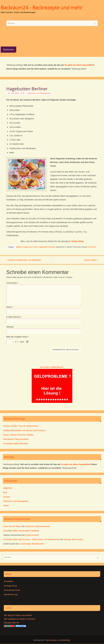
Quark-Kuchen (32, 535)
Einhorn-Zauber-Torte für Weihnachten (21, 426)
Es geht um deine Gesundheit (79, 65)
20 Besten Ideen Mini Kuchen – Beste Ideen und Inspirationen (31, 539)
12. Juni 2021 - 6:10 (16, 93)
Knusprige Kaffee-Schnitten (16, 443)
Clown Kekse (91, 260)
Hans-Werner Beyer (12, 526)
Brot (5, 492)
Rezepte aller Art (11, 623)
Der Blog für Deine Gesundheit (18, 615)
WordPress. (65, 640)
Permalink (92, 247)
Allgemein (8, 488)
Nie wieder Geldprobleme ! (52, 367)
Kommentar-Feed (12, 590)
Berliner (19, 247)
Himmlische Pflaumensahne (16, 439)
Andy (6, 531)
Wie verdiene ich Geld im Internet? (20, 619)
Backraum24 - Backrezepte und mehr (41, 8)
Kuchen (7, 497)
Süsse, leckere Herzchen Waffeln (18, 435)
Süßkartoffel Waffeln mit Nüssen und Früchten (24, 430)
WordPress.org (11, 594)
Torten (6, 505)
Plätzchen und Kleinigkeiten (39, 93)
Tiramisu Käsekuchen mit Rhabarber (24, 260)
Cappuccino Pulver (30, 247)
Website (10, 327)
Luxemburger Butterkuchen (32, 544)
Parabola (53, 640)
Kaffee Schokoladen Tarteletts (25, 531)
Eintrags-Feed (10, 586)
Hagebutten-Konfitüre (47, 247)
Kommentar (12, 283)
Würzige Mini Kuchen (73, 539)
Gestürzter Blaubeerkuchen (38, 526)
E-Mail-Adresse (14, 317)
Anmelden (8, 581)
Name (10, 307)
